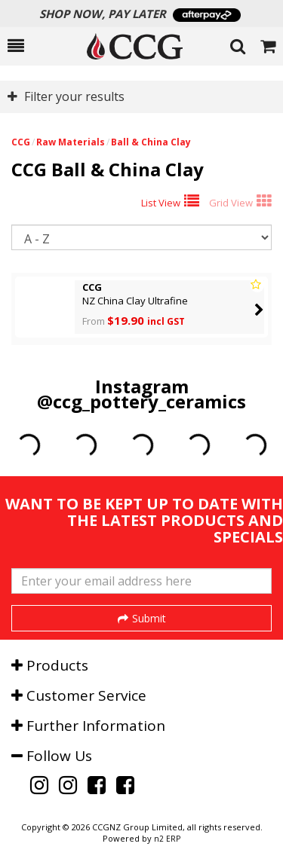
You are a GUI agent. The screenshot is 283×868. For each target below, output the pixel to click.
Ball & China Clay (151, 142)
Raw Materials (71, 142)
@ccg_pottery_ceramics (141, 401)
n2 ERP (167, 839)
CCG (21, 142)
